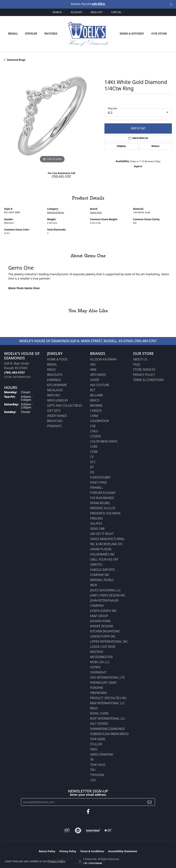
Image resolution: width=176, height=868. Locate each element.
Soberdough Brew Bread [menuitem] (109, 734)
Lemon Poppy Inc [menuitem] (103, 636)
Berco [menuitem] (95, 400)
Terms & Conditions (148, 380)
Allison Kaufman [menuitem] (103, 359)
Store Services (144, 370)
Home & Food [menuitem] (57, 359)
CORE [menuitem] (94, 447)
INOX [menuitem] (94, 585)
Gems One (96, 212)
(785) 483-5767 (61, 177)
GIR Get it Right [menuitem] (102, 534)
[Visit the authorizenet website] (78, 830)
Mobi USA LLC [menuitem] (100, 662)
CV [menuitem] (92, 457)
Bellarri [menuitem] (96, 395)
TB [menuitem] (92, 760)
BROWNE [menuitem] (96, 405)
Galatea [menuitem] (96, 523)
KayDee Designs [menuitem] (102, 626)
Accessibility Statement (123, 851)
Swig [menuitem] (94, 749)
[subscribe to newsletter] (149, 802)
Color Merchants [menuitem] (104, 441)
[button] (59, 12)
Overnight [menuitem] (98, 672)
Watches (51, 34)
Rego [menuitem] (94, 708)
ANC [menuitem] (93, 364)
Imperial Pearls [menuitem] (102, 580)
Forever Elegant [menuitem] (103, 493)
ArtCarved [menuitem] (98, 375)
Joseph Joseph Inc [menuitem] (103, 611)
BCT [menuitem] (93, 390)
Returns (155, 146)
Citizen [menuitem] (95, 436)
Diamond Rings (16, 60)
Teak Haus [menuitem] (98, 765)
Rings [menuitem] (51, 370)
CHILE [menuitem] (94, 431)
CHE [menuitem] (93, 426)
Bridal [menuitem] (52, 364)
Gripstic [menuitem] (96, 565)
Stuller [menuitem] (96, 744)
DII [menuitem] (92, 472)
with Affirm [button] (98, 4)
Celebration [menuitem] (99, 421)
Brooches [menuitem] (55, 421)
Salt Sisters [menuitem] (99, 724)
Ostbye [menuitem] (95, 667)
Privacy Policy (144, 375)
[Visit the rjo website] (67, 830)
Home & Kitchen (132, 34)
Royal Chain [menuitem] (99, 713)
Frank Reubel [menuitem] (100, 503)
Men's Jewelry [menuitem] (58, 400)
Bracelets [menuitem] (55, 375)
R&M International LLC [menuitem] (108, 703)
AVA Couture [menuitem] (100, 385)
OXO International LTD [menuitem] (107, 677)
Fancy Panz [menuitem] (98, 482)
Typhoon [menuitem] (97, 775)
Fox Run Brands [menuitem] (102, 498)
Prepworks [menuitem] (98, 693)
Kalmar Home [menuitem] (100, 621)
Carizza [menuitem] (96, 411)
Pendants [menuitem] (54, 426)
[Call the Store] (14, 372)
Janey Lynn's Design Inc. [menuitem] (108, 595)
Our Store (159, 34)
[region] (52, 116)
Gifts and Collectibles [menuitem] (65, 405)
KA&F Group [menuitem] (99, 616)
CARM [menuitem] (94, 416)
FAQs (137, 364)
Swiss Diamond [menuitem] (102, 754)
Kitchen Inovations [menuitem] (105, 631)
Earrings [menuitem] (54, 380)
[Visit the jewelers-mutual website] (93, 830)
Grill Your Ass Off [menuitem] (104, 559)
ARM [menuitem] (93, 370)
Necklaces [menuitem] (55, 390)
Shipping (121, 146)
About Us (140, 359)
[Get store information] (17, 377)
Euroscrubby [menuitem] (100, 477)
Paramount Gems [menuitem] (103, 683)
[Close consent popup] (80, 861)
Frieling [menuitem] (96, 518)
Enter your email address (88, 795)
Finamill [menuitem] (97, 488)
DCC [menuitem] (93, 462)
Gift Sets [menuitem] (54, 411)
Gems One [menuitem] (97, 529)
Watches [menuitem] (54, 395)
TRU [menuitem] (93, 770)
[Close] (171, 4)
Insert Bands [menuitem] (57, 416)
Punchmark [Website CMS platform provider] (96, 863)
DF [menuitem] (92, 467)
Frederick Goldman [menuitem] (105, 513)
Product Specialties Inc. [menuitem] (109, 698)
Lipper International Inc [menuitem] (109, 642)
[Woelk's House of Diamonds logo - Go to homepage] (88, 34)
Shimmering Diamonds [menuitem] (107, 729)
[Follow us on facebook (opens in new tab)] (88, 812)
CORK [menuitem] (94, 452)
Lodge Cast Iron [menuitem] (103, 647)
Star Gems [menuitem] (98, 739)
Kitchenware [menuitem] (57, 385)
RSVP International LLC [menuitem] (108, 718)
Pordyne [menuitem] (97, 688)
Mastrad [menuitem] (97, 652)
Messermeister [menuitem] (101, 657)
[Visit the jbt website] (108, 830)
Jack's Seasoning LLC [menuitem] (106, 590)
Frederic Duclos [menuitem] (103, 508)
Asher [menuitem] (95, 380)
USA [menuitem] (93, 780)
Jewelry (31, 34)
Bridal (13, 34)
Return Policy (47, 851)
